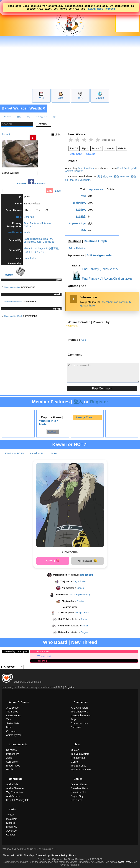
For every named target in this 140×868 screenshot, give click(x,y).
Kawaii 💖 (53, 561)
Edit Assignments (99, 255)
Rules (72, 855)
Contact (11, 835)
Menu (9, 275)
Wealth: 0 (37, 108)
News (9, 727)
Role (19, 217)
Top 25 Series (79, 766)
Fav (74, 148)
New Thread (84, 642)
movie (27, 233)
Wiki (20, 855)
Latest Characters (81, 715)
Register (99, 402)
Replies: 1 (41, 661)
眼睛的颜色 (79, 203)
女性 (29, 117)
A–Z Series (12, 708)
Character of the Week (13, 302)
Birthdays (76, 727)
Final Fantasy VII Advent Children (98, 279)
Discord (10, 823)
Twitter (10, 815)
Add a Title (12, 784)
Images (73, 340)
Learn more (96, 10)
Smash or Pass (79, 788)
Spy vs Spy (77, 796)
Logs (58, 191)
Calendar (11, 731)
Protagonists (78, 758)
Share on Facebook (31, 182)
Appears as (96, 189)
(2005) (128, 279)
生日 (41, 98)
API (13, 855)
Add (83, 286)
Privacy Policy (59, 855)
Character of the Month (13, 316)
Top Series (12, 712)
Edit (49, 191)
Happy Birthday (83, 595)
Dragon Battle (79, 581)
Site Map (29, 855)
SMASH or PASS (14, 453)
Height (10, 770)
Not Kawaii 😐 (87, 561)
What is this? (49, 421)
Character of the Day (12, 287)
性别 (83, 196)
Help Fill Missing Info (18, 800)
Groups (91, 154)
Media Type (15, 233)
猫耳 (55, 117)
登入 (78, 402)
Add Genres (13, 796)
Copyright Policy (124, 862)
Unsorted (29, 217)
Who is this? (44, 656)
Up (85, 148)
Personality (12, 754)
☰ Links (56, 135)
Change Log (43, 855)
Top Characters (79, 712)
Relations (75, 241)
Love (110, 148)
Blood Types (13, 766)
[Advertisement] (70, 62)
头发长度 (81, 217)
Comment (76, 154)
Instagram (12, 819)
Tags (9, 719)
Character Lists (79, 723)
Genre (74, 762)
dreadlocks (30, 258)
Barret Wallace (14, 108)
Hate (122, 148)
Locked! (53, 432)
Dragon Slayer (79, 784)
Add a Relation (77, 248)
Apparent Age (77, 223)
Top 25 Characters (81, 770)
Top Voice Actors (80, 754)
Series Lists (13, 723)
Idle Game (77, 800)
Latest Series (14, 715)
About (6, 855)
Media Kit (11, 827)
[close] (110, 10)
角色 (80, 98)
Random (8, 117)
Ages (9, 758)
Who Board (55, 642)
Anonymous (42, 651)
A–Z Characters (80, 708)
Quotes (100, 98)
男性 (19, 117)
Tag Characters (15, 792)
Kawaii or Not (37, 453)
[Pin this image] (33, 138)
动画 (61, 98)
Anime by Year (14, 735)
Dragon (80, 588)
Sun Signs (12, 762)
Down (97, 148)
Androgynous (42, 117)
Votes (54, 453)
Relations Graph (95, 241)
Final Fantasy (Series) (91, 269)
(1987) (114, 269)
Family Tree (84, 417)
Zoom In (7, 134)
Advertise (11, 831)
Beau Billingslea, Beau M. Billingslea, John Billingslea (39, 240)
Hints (43, 424)
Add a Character (15, 788)
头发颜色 (81, 210)
